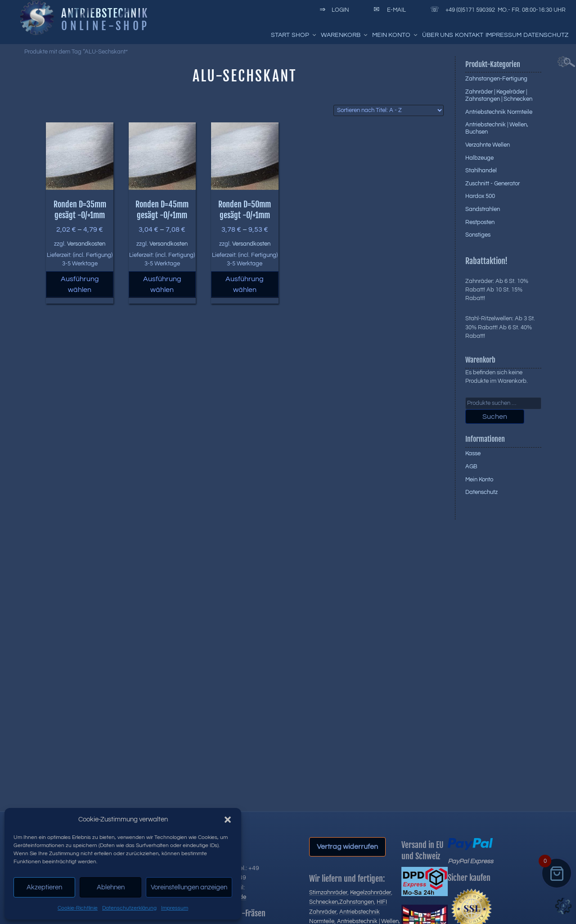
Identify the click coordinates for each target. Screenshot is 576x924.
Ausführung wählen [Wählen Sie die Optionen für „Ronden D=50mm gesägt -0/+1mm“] (245, 284)
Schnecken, (324, 902)
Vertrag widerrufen (347, 847)
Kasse (473, 453)
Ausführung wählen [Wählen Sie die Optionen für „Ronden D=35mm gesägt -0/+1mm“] (80, 284)
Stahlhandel (481, 170)
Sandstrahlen (483, 209)
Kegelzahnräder (371, 893)
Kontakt (469, 35)
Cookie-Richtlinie (78, 908)
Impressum (175, 908)
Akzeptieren (44, 887)
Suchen (495, 417)
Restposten (480, 222)
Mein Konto (395, 35)
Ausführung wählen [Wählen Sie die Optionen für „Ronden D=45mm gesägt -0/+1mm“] (162, 284)
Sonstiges (478, 235)
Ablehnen (111, 887)
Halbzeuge (479, 158)
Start (280, 35)
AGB (471, 466)
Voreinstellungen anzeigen (189, 887)
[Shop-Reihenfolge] (389, 111)
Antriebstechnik (104, 13)
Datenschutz (546, 35)
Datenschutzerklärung (129, 908)
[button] (228, 820)
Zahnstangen (357, 902)
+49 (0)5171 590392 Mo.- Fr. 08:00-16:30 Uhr (496, 10)
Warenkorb (345, 35)
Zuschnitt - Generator (493, 184)
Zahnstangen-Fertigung (496, 79)
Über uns (438, 35)
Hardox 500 (480, 196)
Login (333, 10)
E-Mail (388, 10)
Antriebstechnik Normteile (499, 112)
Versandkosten (86, 244)
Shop (304, 35)
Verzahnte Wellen (488, 145)
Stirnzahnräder (328, 893)
